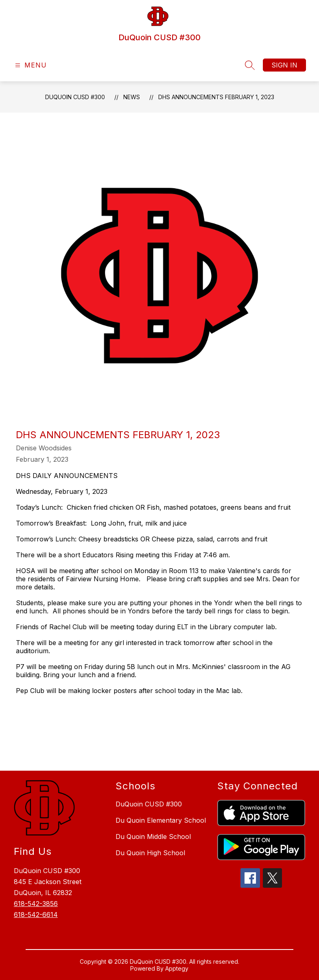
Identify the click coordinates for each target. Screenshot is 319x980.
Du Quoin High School (150, 853)
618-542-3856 (36, 904)
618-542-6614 (36, 915)
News (132, 97)
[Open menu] (30, 65)
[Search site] (250, 65)
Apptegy (177, 968)
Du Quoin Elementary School (161, 820)
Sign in (284, 65)
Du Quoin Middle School (153, 837)
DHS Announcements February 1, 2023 (216, 97)
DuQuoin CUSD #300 (75, 97)
